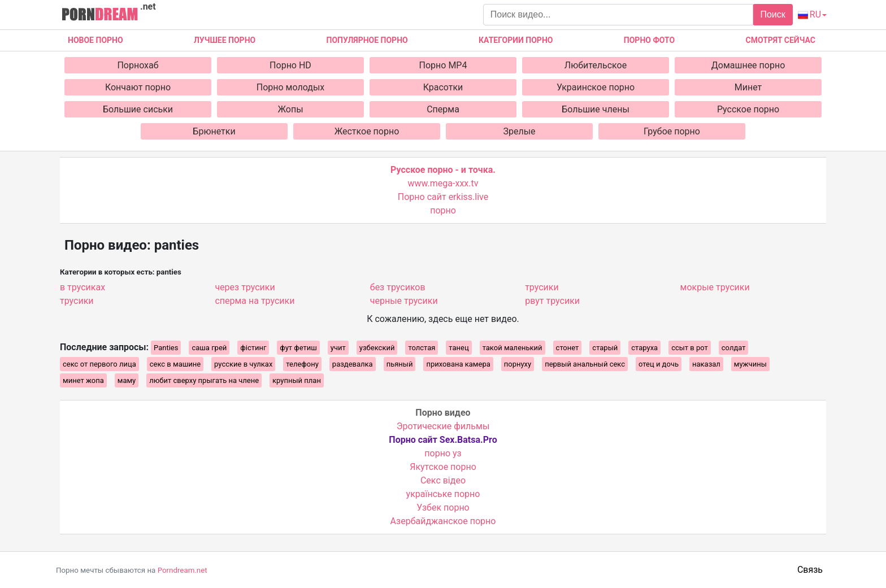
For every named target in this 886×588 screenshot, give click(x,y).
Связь (810, 570)
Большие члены (596, 109)
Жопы (290, 109)
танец (459, 348)
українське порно (443, 494)
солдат (734, 348)
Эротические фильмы (443, 426)
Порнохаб (138, 65)
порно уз (443, 453)
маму (127, 380)
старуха (644, 348)
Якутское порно (443, 467)
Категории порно (516, 40)
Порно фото (649, 40)
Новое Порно (95, 40)
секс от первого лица (99, 364)
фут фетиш (298, 348)
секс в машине (175, 364)
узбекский (377, 348)
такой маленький (513, 348)
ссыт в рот (690, 348)
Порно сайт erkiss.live (443, 197)
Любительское (596, 65)
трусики (77, 301)
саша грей (209, 348)
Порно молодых (291, 87)
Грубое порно (672, 131)
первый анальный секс (585, 364)
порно (443, 210)
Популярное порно (367, 40)
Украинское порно (596, 87)
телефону (302, 364)
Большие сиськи (138, 109)
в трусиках (82, 287)
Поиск (772, 14)
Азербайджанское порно (443, 521)
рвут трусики (552, 301)
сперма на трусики (255, 301)
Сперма (443, 109)
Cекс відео (443, 480)
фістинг (253, 348)
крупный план (297, 380)
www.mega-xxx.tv (443, 183)
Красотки (443, 87)
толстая (422, 348)
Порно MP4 (443, 65)
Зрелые (519, 131)
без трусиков (398, 287)
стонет (568, 348)
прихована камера (458, 364)
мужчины (750, 364)
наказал (706, 364)
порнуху (518, 364)
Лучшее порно (225, 40)
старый (605, 348)
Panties (166, 348)
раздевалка (353, 364)
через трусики (245, 287)
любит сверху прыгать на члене (204, 380)
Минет (748, 87)
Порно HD (290, 65)
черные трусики (404, 301)
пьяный (400, 364)
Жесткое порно (367, 131)
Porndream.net (183, 570)
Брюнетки (214, 131)
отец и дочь (659, 364)
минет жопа (83, 380)
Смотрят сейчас (781, 40)
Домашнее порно (748, 65)
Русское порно (748, 109)
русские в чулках (243, 364)
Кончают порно (138, 87)
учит (338, 348)
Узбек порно (443, 508)
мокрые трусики (715, 287)
